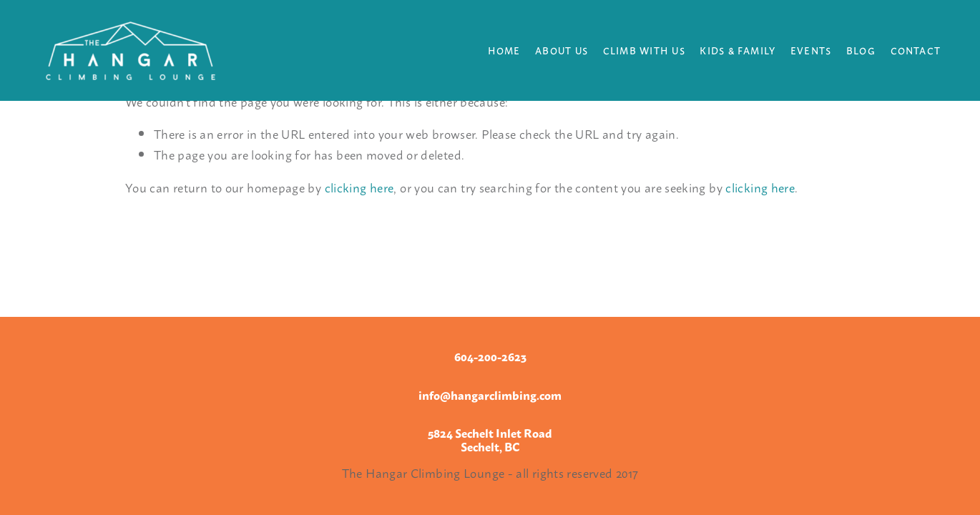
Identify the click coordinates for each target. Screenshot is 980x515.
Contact (916, 50)
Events (811, 50)
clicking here (359, 187)
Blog (861, 50)
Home (504, 50)
